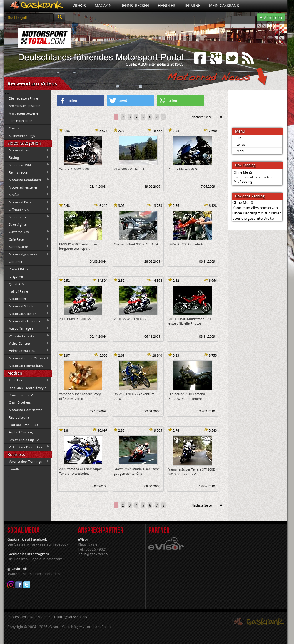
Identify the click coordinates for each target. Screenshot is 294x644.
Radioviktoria (19, 417)
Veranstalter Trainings (27, 462)
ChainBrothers (20, 402)
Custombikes (27, 232)
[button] (81, 101)
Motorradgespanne (27, 254)
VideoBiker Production (27, 447)
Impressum (17, 617)
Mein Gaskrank (224, 6)
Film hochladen (21, 121)
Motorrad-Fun (27, 150)
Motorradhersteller (27, 187)
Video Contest (27, 343)
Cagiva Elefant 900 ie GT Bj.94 (136, 244)
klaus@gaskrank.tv (93, 554)
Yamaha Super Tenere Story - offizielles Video (81, 396)
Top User (27, 380)
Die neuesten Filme (23, 98)
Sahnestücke (27, 246)
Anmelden (271, 17)
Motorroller (17, 299)
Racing (27, 157)
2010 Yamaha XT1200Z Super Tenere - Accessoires (81, 471)
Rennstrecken (135, 6)
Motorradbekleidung (27, 321)
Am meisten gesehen (25, 106)
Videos (79, 6)
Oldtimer (16, 262)
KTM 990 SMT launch (130, 169)
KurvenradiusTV (21, 395)
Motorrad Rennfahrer (27, 180)
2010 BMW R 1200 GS (75, 319)
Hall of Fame (18, 291)
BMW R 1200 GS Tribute (186, 244)
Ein (239, 138)
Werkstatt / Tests (27, 336)
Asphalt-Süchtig (21, 432)
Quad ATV (16, 284)
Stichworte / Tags (22, 136)
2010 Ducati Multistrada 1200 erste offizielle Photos (190, 321)
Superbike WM (27, 165)
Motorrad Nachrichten (26, 410)
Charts (14, 128)
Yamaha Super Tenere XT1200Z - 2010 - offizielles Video (193, 472)
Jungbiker (16, 276)
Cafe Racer (27, 239)
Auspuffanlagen (27, 328)
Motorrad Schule (27, 306)
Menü (241, 151)
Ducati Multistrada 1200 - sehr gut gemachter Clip (136, 471)
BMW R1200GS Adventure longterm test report (78, 246)
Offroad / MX (27, 209)
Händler (167, 6)
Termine (192, 6)
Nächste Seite (202, 117)
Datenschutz (40, 617)
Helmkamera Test (27, 351)
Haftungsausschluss (71, 617)
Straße (27, 194)
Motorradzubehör (27, 313)
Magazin (103, 6)
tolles (241, 144)
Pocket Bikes (18, 269)
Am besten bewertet (24, 113)
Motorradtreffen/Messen (27, 358)
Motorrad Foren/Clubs (26, 366)
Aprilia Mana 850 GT (184, 169)
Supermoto (27, 217)
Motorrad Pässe (27, 202)
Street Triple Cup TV (24, 440)
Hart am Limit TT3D (23, 425)
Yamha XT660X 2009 (74, 169)
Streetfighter (18, 224)
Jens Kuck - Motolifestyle (27, 388)
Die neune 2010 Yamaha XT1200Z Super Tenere (187, 396)
